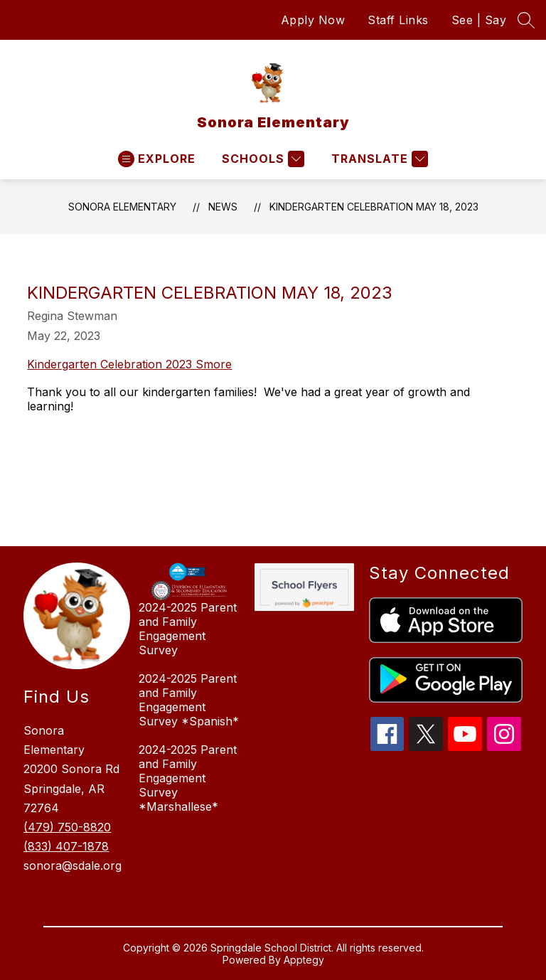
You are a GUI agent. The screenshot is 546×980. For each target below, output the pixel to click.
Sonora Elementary (122, 207)
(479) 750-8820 (67, 827)
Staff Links (398, 20)
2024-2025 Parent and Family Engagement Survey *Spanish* (189, 700)
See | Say (479, 20)
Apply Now (313, 20)
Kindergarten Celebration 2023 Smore (129, 364)
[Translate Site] (378, 159)
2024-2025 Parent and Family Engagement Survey (188, 629)
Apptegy (304, 960)
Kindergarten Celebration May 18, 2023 (374, 207)
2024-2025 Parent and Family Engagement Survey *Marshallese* (188, 778)
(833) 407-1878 (66, 846)
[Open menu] (157, 159)
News (223, 207)
